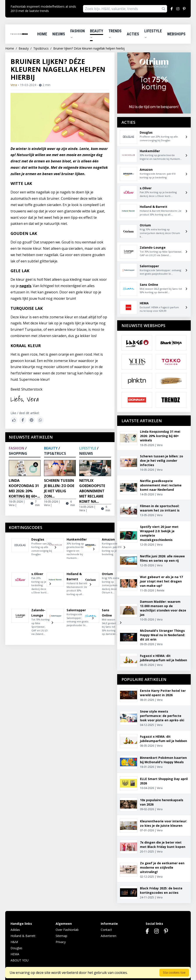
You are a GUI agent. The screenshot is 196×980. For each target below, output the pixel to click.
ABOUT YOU (19, 960)
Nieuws (59, 34)
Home (42, 34)
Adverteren (109, 936)
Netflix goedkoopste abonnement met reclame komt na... (92, 491)
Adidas (15, 930)
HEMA (15, 954)
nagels (25, 286)
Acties (133, 34)
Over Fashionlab (67, 930)
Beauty (97, 34)
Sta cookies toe (174, 972)
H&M (14, 942)
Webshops (176, 34)
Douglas (16, 948)
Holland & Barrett (23, 936)
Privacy (61, 942)
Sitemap (61, 936)
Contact (106, 930)
